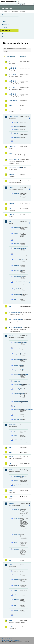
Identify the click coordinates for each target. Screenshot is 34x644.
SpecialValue (17, 406)
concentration (17, 580)
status (15, 141)
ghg (10, 208)
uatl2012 (16, 440)
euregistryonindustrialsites (14, 168)
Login (20, 4)
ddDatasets (17, 126)
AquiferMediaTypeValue (17, 342)
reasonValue (17, 518)
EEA (10, 2)
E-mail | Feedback (7, 639)
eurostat (11, 174)
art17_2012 (12, 88)
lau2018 (11, 457)
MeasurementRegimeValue (17, 374)
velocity (16, 610)
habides (11, 215)
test (10, 560)
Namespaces (6, 37)
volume (16, 615)
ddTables (16, 130)
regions (16, 481)
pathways (16, 266)
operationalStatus (17, 510)
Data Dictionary (15, 12)
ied (10, 306)
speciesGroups (17, 485)
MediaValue (17, 381)
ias (10, 221)
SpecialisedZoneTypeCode (17, 402)
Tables (4, 21)
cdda (10, 105)
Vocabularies (6, 31)
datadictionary (14, 116)
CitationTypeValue (17, 348)
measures (16, 243)
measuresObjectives (17, 260)
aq (9, 62)
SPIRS (15, 542)
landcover (12, 425)
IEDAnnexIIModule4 (14, 327)
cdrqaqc (16, 233)
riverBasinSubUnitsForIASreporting (17, 282)
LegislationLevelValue (17, 370)
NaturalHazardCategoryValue (17, 385)
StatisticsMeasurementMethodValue (17, 410)
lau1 (10, 447)
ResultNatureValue (17, 394)
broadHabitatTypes (17, 476)
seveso (11, 503)
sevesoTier (17, 535)
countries (16, 194)
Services (5, 34)
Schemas (5, 27)
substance (16, 549)
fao (10, 181)
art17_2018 (12, 94)
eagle (15, 436)
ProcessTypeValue (17, 389)
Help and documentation (9, 15)
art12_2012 (12, 68)
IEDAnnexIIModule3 (14, 319)
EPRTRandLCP (14, 160)
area (15, 575)
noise (11, 490)
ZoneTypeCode (17, 419)
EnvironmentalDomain (17, 360)
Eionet (9, 12)
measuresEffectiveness (17, 248)
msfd (10, 470)
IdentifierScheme (17, 365)
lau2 (10, 452)
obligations (17, 138)
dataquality (12, 146)
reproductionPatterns (17, 276)
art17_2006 (12, 81)
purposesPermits (17, 270)
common (12, 110)
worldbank (12, 627)
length (15, 590)
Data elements (6, 24)
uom (10, 565)
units (15, 299)
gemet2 (11, 204)
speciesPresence (17, 289)
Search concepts (23, 57)
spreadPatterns (17, 295)
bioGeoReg (17, 228)
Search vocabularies (10, 57)
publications (13, 497)
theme (15, 415)
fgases (11, 187)
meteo (15, 595)
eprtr (10, 153)
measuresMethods (17, 254)
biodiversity (13, 101)
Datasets (5, 18)
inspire (11, 336)
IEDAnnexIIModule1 (14, 313)
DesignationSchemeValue (17, 354)
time (15, 605)
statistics (16, 600)
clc (14, 431)
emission (16, 585)
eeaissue (16, 133)
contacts (16, 123)
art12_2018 (12, 75)
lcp (10, 463)
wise (10, 620)
